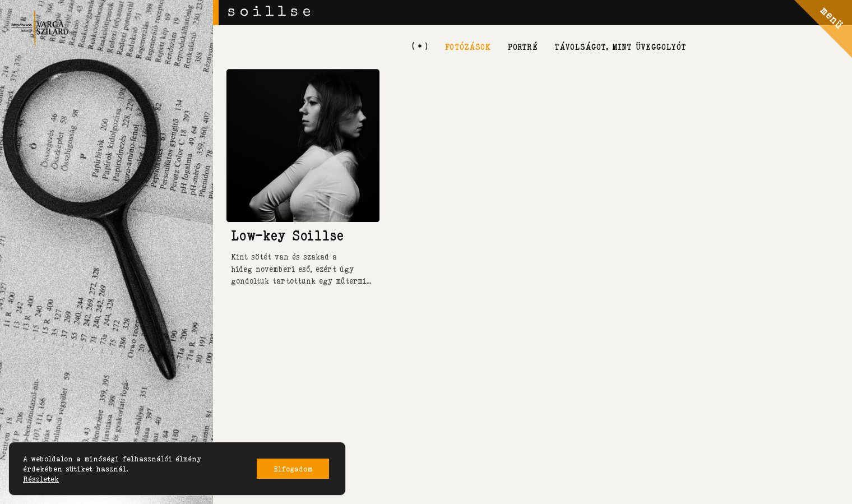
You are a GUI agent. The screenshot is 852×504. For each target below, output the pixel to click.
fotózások (467, 46)
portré (522, 46)
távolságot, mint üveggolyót (620, 46)
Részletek (41, 479)
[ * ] (420, 46)
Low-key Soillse (287, 235)
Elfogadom (293, 469)
